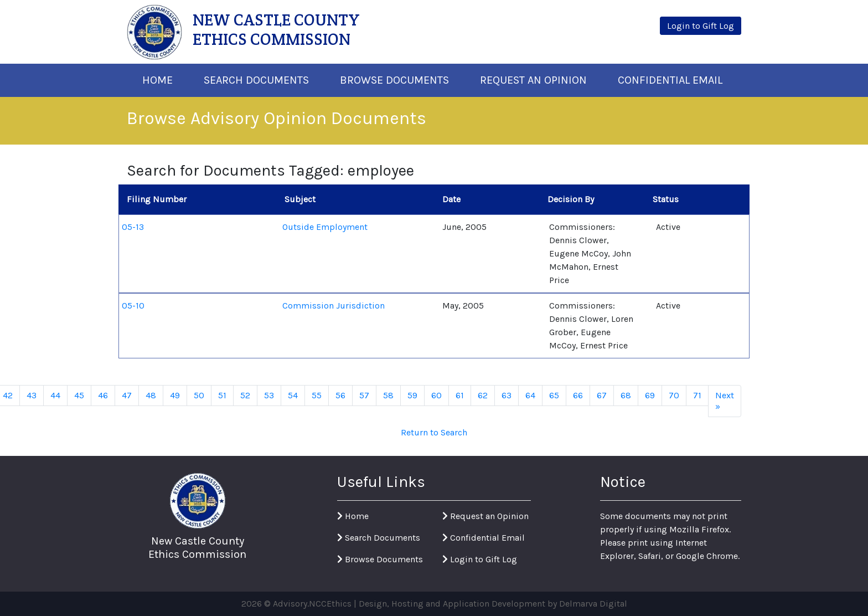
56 (340, 395)
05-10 (133, 306)
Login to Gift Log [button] (701, 26)
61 (460, 395)
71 (697, 395)
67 (602, 395)
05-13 (133, 227)
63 (507, 395)
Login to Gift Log (480, 559)
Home (157, 80)
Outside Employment (325, 227)
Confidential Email (670, 80)
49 (175, 395)
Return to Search (434, 432)
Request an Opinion (485, 516)
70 (674, 395)
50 (199, 395)
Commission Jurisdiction (334, 306)
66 (578, 395)
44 (55, 395)
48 (151, 395)
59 (412, 395)
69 (650, 395)
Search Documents (256, 80)
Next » (725, 401)
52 (245, 395)
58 (388, 395)
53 (269, 395)
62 (483, 395)
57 (364, 395)
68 (626, 395)
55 (317, 395)
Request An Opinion (533, 80)
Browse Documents (394, 80)
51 (222, 395)
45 (79, 395)
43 (32, 395)
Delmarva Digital (593, 604)
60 (436, 395)
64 (530, 395)
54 (293, 395)
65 (554, 395)
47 (127, 395)
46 (103, 395)
